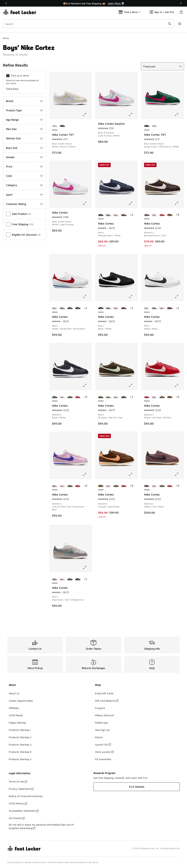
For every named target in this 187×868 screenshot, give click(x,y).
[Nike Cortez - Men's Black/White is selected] (101, 308)
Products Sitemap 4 (20, 752)
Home (6, 38)
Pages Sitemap (17, 723)
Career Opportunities (21, 701)
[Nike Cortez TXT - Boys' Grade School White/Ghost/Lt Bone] (154, 126)
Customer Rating (24, 204)
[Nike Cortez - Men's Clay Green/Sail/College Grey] (108, 215)
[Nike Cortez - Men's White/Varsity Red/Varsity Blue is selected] (55, 308)
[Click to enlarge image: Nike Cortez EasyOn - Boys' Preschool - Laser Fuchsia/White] (133, 114)
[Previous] (6, 3)
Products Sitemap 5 (20, 759)
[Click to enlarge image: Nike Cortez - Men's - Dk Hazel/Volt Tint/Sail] (133, 385)
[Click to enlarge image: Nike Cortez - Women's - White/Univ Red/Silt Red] (179, 385)
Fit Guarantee (103, 759)
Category (24, 185)
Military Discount (104, 715)
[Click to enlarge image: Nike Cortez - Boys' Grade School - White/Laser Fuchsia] (87, 203)
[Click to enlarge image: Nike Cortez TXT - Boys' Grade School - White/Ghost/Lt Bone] (87, 114)
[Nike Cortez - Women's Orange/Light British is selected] (101, 486)
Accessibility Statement (24, 811)
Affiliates (14, 708)
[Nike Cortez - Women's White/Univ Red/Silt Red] (162, 215)
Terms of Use (18, 781)
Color (24, 176)
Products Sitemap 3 (20, 744)
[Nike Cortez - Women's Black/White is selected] (55, 397)
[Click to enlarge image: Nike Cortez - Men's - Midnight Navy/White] (133, 203)
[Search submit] (170, 24)
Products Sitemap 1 (20, 730)
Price (24, 166)
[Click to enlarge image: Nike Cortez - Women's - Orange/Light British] (133, 474)
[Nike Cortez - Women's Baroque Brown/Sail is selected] (147, 215)
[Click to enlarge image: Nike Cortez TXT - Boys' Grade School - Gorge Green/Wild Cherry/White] (179, 114)
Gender (24, 157)
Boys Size (24, 148)
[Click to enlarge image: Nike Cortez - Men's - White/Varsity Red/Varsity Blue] (87, 297)
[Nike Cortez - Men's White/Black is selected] (147, 308)
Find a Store (12, 89)
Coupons (100, 708)
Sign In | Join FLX (162, 12)
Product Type (24, 110)
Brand (24, 101)
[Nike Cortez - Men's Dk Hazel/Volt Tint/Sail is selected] (101, 397)
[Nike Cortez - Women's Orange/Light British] (170, 215)
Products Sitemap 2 (20, 737)
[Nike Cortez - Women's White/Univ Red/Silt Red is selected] (147, 397)
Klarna (99, 737)
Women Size (24, 138)
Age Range (24, 120)
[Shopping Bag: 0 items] (181, 12)
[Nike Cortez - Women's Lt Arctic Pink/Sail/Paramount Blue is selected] (55, 486)
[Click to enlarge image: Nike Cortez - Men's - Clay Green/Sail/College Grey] (87, 568)
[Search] (88, 24)
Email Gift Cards (104, 693)
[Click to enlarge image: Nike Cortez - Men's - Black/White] (133, 297)
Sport (24, 195)
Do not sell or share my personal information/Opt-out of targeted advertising (41, 826)
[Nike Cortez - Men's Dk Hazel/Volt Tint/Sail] (124, 215)
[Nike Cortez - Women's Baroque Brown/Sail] (70, 397)
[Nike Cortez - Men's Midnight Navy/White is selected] (101, 215)
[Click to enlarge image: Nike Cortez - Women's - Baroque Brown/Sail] (179, 203)
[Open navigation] (180, 24)
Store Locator (104, 752)
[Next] (181, 3)
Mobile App (101, 723)
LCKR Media (16, 715)
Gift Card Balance (107, 701)
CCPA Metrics (18, 803)
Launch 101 (103, 744)
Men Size (24, 129)
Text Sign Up (102, 730)
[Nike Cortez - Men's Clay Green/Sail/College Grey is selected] (55, 579)
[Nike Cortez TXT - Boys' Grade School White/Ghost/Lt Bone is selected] (55, 126)
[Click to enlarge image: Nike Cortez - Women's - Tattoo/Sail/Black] (179, 474)
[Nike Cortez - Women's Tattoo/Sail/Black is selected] (147, 486)
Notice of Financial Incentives (26, 796)
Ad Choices (17, 818)
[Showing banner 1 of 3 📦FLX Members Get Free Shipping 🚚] (93, 3)
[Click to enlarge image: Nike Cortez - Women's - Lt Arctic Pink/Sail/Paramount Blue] (87, 474)
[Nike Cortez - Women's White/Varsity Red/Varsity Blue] (154, 215)
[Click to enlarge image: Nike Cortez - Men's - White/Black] (179, 297)
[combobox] (88, 24)
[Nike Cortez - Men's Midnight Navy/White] (78, 308)
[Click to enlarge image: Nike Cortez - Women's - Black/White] (87, 385)
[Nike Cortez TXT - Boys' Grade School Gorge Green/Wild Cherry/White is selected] (147, 126)
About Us (14, 693)
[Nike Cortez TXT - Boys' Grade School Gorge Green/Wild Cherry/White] (62, 126)
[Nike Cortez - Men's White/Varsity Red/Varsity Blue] (116, 215)
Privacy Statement (21, 789)
